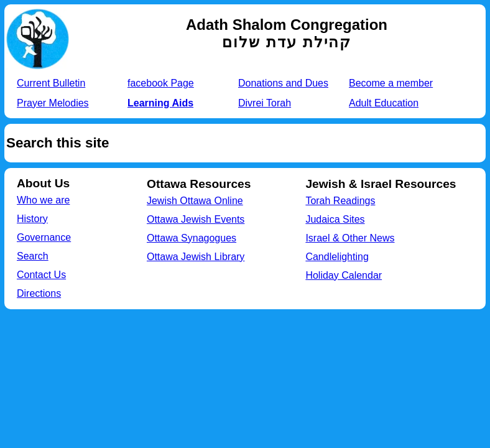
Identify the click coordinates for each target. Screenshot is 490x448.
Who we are (43, 200)
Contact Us (41, 275)
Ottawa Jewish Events (196, 219)
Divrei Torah (265, 103)
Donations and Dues (283, 83)
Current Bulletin (51, 83)
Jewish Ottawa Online (195, 201)
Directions (39, 293)
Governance (44, 237)
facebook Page (161, 83)
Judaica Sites (335, 219)
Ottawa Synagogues (192, 238)
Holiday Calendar (344, 275)
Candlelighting (337, 257)
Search (33, 256)
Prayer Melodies (53, 103)
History (32, 219)
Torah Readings (340, 201)
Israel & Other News (350, 238)
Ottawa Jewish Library (196, 257)
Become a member (391, 83)
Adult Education (384, 103)
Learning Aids (160, 103)
